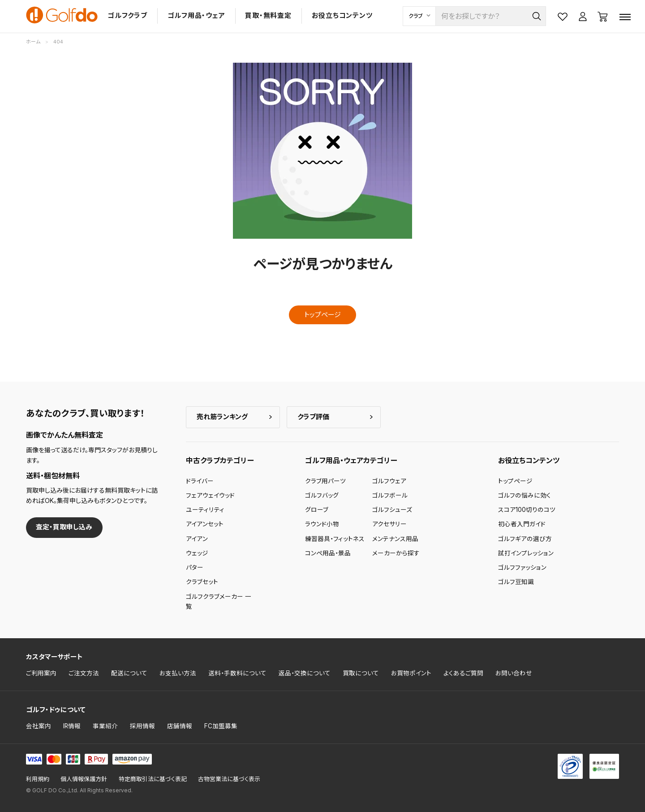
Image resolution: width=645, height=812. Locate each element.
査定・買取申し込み (64, 527)
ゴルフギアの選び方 (525, 539)
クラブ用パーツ (325, 481)
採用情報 (142, 726)
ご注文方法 (84, 673)
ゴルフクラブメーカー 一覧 (219, 601)
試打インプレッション (526, 553)
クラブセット (202, 582)
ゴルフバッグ (322, 495)
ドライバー (200, 481)
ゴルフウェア (389, 481)
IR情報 (72, 726)
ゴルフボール (390, 495)
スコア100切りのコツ (527, 510)
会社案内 (39, 726)
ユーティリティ (205, 510)
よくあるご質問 (463, 673)
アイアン (197, 539)
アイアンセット (205, 524)
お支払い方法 (178, 673)
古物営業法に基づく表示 (229, 779)
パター (195, 567)
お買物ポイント (411, 673)
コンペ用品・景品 (328, 553)
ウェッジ (197, 553)
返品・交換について (305, 673)
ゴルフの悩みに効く (525, 495)
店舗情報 (180, 726)
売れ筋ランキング (222, 417)
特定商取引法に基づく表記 (153, 779)
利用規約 (38, 779)
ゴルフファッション (522, 567)
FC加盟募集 (221, 726)
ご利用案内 (41, 673)
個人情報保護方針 (84, 779)
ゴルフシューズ (392, 510)
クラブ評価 (313, 417)
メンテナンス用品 (395, 539)
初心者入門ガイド (522, 524)
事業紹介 (105, 726)
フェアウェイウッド (210, 495)
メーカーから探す (396, 553)
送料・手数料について (237, 673)
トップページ (322, 315)
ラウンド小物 (322, 524)
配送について (129, 673)
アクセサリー (389, 524)
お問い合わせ (514, 673)
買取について (361, 673)
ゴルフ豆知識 (516, 582)
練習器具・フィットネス (335, 539)
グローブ (317, 510)
